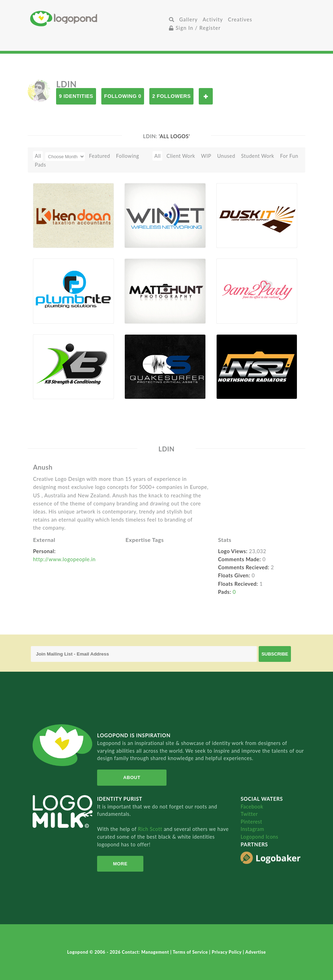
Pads (40, 165)
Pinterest (251, 822)
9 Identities (76, 96)
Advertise (256, 952)
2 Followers (171, 96)
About (132, 777)
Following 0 (123, 96)
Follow (206, 96)
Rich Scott (151, 829)
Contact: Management (146, 952)
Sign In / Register (195, 28)
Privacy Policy (227, 952)
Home (98, 18)
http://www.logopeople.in (64, 559)
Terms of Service (191, 952)
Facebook (252, 807)
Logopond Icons (259, 837)
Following (128, 156)
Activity (213, 19)
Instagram (252, 829)
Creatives (240, 19)
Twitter (249, 814)
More (120, 864)
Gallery (188, 19)
